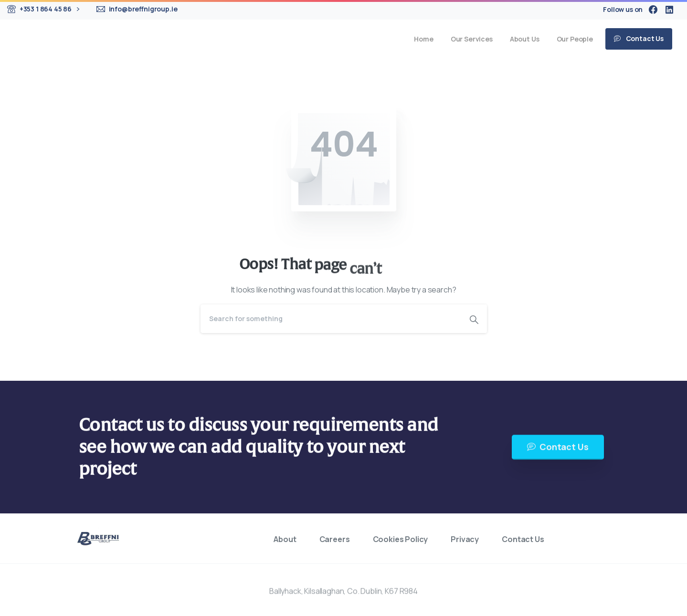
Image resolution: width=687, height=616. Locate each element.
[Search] (331, 319)
